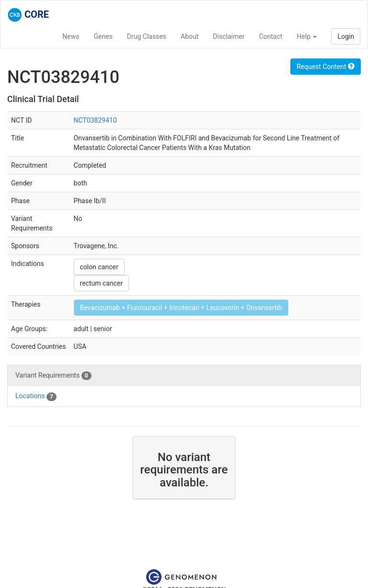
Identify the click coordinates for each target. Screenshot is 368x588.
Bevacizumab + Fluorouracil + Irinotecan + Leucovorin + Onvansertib (181, 308)
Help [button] (307, 36)
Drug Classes (147, 36)
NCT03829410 (95, 120)
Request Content (326, 67)
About (190, 36)
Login (346, 36)
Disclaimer (229, 36)
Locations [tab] (36, 396)
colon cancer (99, 267)
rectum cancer (102, 283)
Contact (270, 36)
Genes (103, 36)
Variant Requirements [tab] (53, 376)
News (71, 36)
